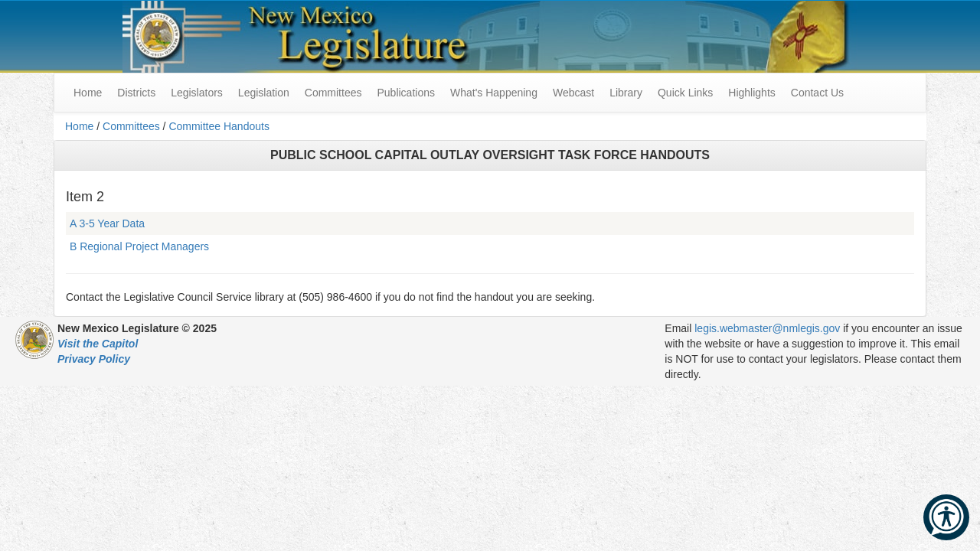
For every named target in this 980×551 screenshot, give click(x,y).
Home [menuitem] (88, 93)
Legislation (264, 93)
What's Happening (494, 93)
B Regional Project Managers (139, 246)
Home (79, 126)
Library (626, 93)
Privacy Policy (94, 359)
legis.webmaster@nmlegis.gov (767, 328)
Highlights (751, 93)
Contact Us (817, 93)
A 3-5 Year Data (107, 223)
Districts (136, 93)
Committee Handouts (219, 126)
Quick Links (685, 93)
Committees (333, 93)
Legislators (197, 93)
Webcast (573, 93)
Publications (406, 93)
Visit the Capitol (98, 344)
